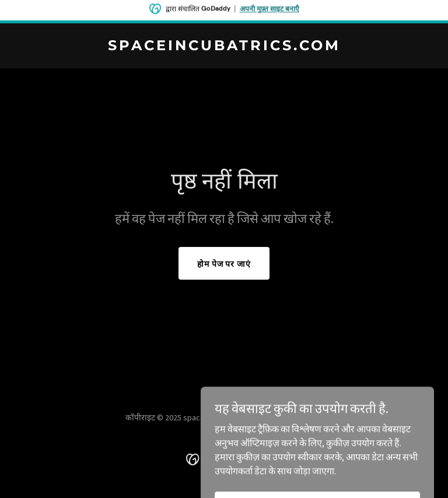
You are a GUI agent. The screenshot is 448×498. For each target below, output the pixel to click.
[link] (224, 47)
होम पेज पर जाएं (224, 264)
